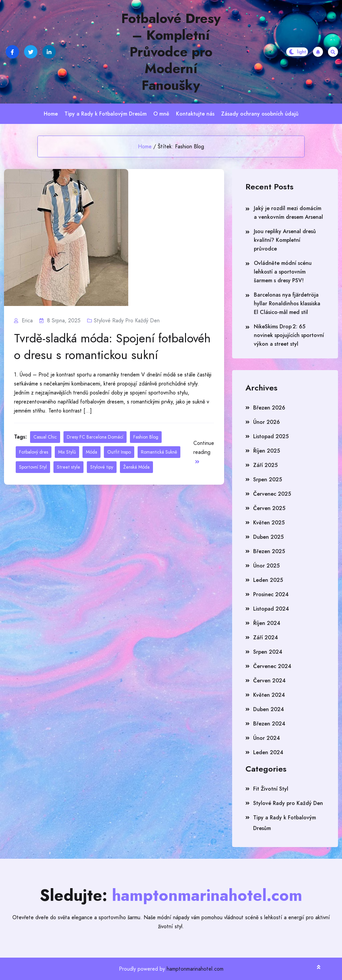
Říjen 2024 (267, 623)
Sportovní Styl (33, 467)
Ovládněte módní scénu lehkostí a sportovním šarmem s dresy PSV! (283, 272)
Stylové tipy (102, 467)
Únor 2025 (266, 566)
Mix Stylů (67, 452)
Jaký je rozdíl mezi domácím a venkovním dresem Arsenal (288, 213)
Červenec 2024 (272, 666)
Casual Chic (45, 437)
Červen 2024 (269, 681)
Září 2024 (266, 637)
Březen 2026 (269, 408)
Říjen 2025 (267, 451)
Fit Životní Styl (271, 789)
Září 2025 (265, 465)
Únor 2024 (267, 738)
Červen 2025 (269, 508)
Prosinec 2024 (271, 594)
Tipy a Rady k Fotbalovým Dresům (106, 114)
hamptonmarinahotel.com (195, 969)
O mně (161, 114)
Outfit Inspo (119, 452)
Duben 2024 (269, 709)
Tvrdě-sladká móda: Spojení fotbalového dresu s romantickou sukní (112, 347)
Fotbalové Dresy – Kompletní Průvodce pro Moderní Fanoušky (171, 52)
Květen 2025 (269, 523)
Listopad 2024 (271, 609)
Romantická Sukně (159, 452)
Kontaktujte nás (195, 114)
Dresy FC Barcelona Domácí (95, 437)
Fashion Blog (146, 437)
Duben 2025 (268, 537)
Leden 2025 (268, 580)
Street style (68, 467)
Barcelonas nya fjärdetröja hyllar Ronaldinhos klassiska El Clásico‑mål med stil (287, 303)
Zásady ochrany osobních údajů (260, 114)
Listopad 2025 (271, 436)
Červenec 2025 (272, 494)
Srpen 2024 (268, 652)
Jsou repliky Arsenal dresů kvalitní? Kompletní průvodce (285, 240)
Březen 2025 (269, 551)
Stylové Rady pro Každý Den (127, 320)
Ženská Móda (136, 467)
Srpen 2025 (268, 479)
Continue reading (204, 452)
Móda (92, 452)
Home (51, 114)
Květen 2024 (269, 695)
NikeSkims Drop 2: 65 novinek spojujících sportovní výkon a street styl (289, 335)
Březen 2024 (269, 724)
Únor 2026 (267, 422)
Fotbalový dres (34, 452)
